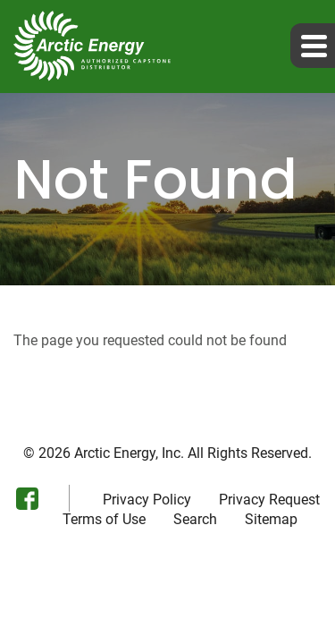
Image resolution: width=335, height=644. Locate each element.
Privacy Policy (147, 500)
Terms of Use (104, 520)
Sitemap (271, 520)
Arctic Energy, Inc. (129, 453)
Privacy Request (269, 500)
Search (195, 520)
